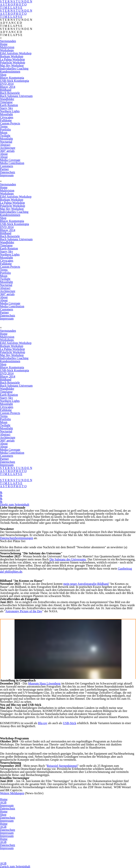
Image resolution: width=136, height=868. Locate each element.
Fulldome (6, 120)
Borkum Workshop (12, 56)
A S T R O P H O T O (13, 4)
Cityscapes (7, 117)
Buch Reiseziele (10, 93)
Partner (4, 169)
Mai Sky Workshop (12, 65)
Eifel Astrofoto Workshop (16, 53)
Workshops (7, 50)
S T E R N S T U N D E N (16, 11)
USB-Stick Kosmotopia (15, 81)
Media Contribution (12, 163)
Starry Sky (6, 108)
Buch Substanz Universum (16, 96)
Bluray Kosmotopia (12, 78)
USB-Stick (69, 723)
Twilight (5, 136)
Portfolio (5, 129)
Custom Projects (10, 123)
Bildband (6, 90)
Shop (3, 75)
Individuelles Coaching (14, 69)
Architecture (8, 148)
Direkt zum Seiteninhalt (15, 505)
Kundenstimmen (10, 72)
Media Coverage (10, 160)
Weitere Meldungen (12, 793)
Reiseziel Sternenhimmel (62, 766)
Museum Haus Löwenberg (44, 683)
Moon (4, 133)
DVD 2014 (7, 84)
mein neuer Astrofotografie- (80, 584)
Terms (4, 126)
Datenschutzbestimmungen (17, 538)
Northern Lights (10, 111)
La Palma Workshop (12, 59)
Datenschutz (8, 172)
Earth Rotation (9, 105)
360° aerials (7, 151)
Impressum (7, 175)
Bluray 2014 (8, 87)
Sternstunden (8, 41)
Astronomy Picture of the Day (24, 611)
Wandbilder (7, 99)
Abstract (5, 145)
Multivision (7, 47)
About (4, 154)
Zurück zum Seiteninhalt (15, 866)
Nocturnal (6, 142)
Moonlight (6, 114)
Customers (6, 166)
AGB (3, 802)
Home (4, 44)
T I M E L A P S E (11, 8)
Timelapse (6, 102)
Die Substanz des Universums (68, 559)
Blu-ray (43, 723)
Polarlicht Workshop (13, 62)
